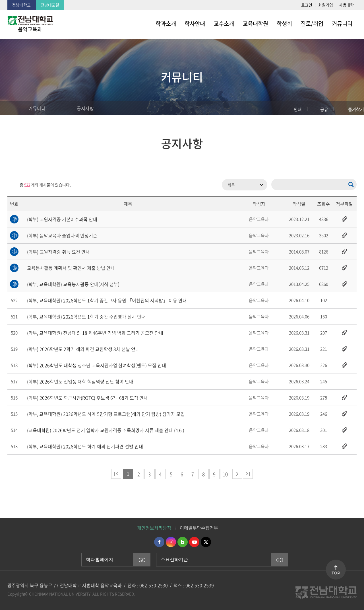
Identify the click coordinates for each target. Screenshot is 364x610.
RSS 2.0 (12, 185)
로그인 (307, 5)
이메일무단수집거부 (199, 528)
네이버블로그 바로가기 (183, 542)
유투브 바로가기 (194, 542)
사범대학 (346, 5)
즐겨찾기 (356, 109)
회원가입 (326, 5)
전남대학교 (21, 5)
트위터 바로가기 (206, 542)
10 (225, 474)
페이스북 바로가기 (159, 542)
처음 (116, 474)
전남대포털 (50, 5)
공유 (324, 109)
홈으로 (10, 108)
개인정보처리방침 (154, 528)
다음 (237, 474)
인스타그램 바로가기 (171, 542)
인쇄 (298, 109)
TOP (336, 573)
